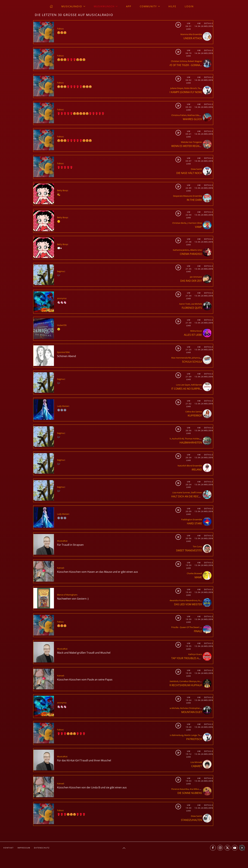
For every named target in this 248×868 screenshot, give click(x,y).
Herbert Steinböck (170, 681)
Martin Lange (191, 735)
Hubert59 (62, 325)
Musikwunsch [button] (106, 6)
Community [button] (150, 6)
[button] (124, 848)
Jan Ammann (196, 277)
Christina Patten (179, 115)
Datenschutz (42, 848)
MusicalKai (62, 541)
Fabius (60, 29)
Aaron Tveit (185, 304)
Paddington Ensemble (192, 519)
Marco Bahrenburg (174, 735)
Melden (209, 26)
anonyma (62, 298)
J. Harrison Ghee (194, 223)
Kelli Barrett (197, 385)
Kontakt (9, 848)
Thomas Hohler (192, 439)
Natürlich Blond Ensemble (190, 466)
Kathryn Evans (195, 654)
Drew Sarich (196, 169)
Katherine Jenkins (181, 250)
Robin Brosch (191, 88)
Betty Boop (62, 190)
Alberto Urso (196, 250)
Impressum (24, 848)
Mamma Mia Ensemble (191, 34)
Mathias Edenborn (196, 115)
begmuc (61, 271)
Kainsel (60, 568)
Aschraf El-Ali (178, 439)
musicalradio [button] (73, 6)
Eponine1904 (63, 352)
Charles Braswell (194, 573)
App (129, 6)
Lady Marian (63, 406)
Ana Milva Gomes (198, 789)
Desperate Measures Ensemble (188, 196)
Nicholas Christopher (190, 708)
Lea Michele (196, 304)
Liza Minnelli (196, 762)
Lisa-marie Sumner (181, 492)
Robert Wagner (195, 61)
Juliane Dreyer (177, 88)
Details (209, 23)
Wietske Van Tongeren (191, 142)
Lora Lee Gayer (183, 385)
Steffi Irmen (196, 492)
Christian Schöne (179, 61)
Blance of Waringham (67, 595)
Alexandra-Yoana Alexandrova (183, 600)
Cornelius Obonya (188, 681)
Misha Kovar (196, 331)
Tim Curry (197, 546)
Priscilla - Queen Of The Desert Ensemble (190, 627)
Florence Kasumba (180, 789)
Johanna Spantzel (200, 358)
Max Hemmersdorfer (181, 358)
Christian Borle (179, 223)
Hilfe (172, 6)
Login (189, 6)
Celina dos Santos (194, 412)
